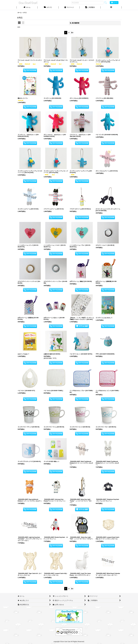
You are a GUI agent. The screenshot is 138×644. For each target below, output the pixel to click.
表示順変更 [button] (75, 23)
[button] (111, 8)
